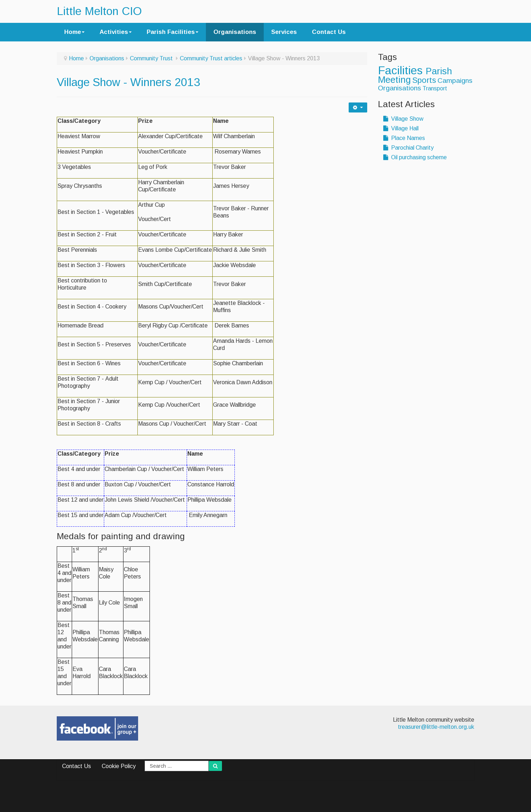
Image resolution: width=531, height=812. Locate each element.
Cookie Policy (119, 766)
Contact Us (329, 32)
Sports (424, 80)
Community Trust (152, 58)
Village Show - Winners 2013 (128, 82)
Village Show (403, 119)
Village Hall (401, 128)
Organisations (235, 32)
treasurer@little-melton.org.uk (436, 727)
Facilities (402, 70)
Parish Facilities (173, 32)
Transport (435, 88)
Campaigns (455, 81)
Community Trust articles (211, 58)
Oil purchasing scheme (415, 157)
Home (74, 32)
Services (284, 32)
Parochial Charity (408, 148)
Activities (116, 32)
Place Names (404, 138)
